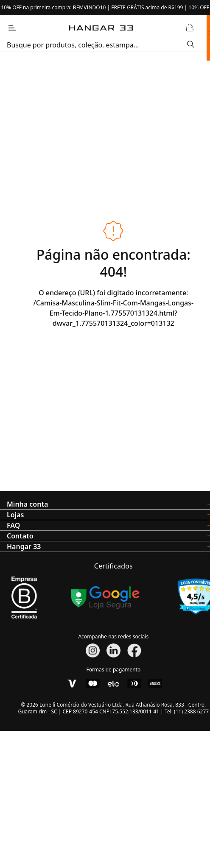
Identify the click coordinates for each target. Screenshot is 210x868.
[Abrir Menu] (12, 28)
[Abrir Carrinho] (190, 28)
